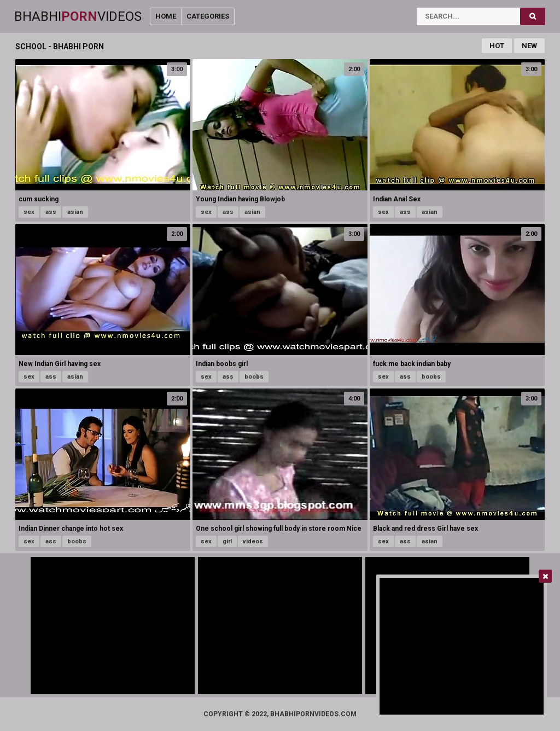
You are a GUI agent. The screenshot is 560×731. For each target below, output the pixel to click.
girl (227, 541)
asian (75, 212)
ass (51, 212)
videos (253, 541)
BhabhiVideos (78, 16)
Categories (208, 16)
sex (29, 212)
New (529, 46)
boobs (254, 377)
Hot (497, 46)
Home (166, 16)
